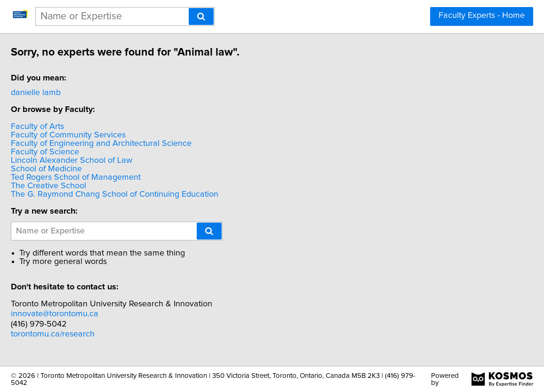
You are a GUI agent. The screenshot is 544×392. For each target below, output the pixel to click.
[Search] (201, 16)
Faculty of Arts (87, 127)
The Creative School (98, 186)
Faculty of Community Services (118, 135)
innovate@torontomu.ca (104, 314)
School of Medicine (96, 169)
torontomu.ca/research (102, 334)
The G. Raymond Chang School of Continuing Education (164, 194)
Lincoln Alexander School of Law (121, 160)
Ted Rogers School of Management (125, 177)
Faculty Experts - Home (482, 16)
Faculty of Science (94, 152)
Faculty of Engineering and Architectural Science (151, 144)
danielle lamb (85, 93)
